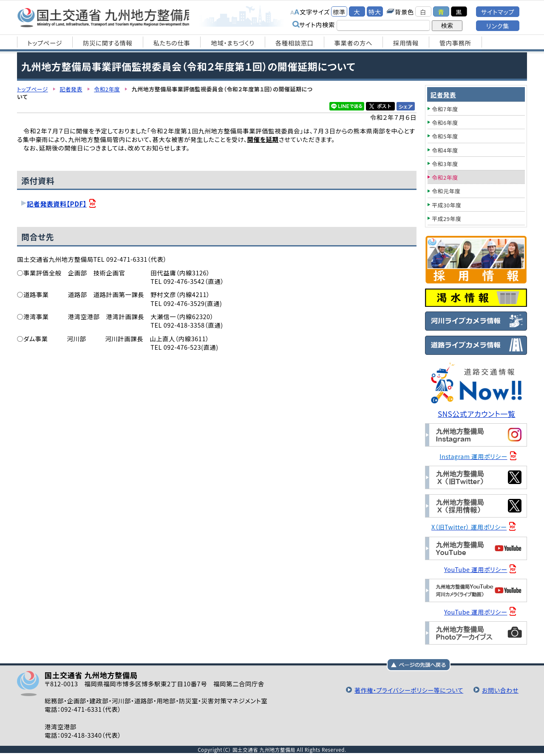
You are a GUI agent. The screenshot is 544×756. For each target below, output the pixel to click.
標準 (339, 12)
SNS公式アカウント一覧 (477, 414)
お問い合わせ (500, 689)
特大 (375, 12)
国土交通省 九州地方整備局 (107, 17)
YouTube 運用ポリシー (476, 569)
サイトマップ (498, 12)
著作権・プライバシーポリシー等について (407, 689)
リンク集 (498, 26)
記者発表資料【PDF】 (57, 204)
